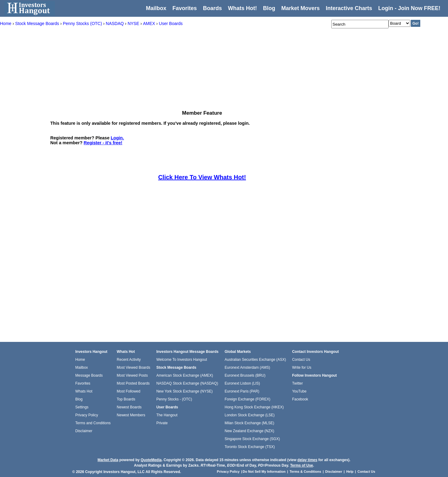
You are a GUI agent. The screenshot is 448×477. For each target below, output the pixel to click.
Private (162, 423)
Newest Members (131, 415)
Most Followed (128, 391)
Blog (79, 399)
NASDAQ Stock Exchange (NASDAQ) (187, 383)
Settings (82, 407)
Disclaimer (84, 431)
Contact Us (301, 360)
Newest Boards (129, 407)
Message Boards (89, 375)
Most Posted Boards (133, 383)
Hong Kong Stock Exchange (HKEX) (254, 407)
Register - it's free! (103, 143)
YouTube (299, 391)
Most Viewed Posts (132, 375)
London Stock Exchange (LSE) (250, 415)
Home (80, 360)
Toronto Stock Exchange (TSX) (250, 447)
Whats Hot (84, 391)
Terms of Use (302, 465)
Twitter (297, 383)
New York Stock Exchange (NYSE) (185, 391)
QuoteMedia (151, 460)
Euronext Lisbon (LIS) (242, 383)
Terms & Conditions (305, 472)
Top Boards (126, 399)
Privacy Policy (87, 415)
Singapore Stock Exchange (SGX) (252, 439)
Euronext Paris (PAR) (242, 391)
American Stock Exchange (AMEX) (185, 375)
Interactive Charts (349, 8)
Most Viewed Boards (133, 368)
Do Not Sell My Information (265, 472)
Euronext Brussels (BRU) (245, 375)
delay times (307, 460)
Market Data (108, 460)
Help (350, 472)
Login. (117, 138)
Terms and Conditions (93, 423)
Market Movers (300, 8)
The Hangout (167, 415)
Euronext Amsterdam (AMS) (247, 368)
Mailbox (156, 8)
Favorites (185, 8)
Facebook (300, 399)
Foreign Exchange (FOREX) (247, 399)
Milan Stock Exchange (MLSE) (249, 423)
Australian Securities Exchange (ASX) (255, 360)
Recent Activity (129, 360)
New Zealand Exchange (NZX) (249, 431)
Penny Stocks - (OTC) (174, 399)
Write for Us (302, 368)
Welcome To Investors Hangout (182, 360)
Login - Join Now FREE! (409, 8)
